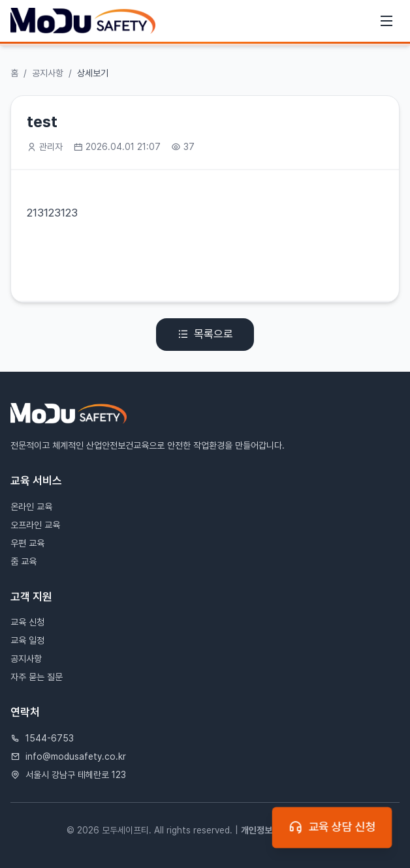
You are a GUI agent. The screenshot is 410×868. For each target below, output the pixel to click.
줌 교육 (24, 561)
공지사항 (48, 73)
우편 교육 (27, 543)
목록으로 (205, 335)
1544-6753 (50, 738)
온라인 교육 (31, 507)
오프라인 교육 (35, 525)
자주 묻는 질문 (37, 677)
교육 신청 (27, 622)
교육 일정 (27, 640)
